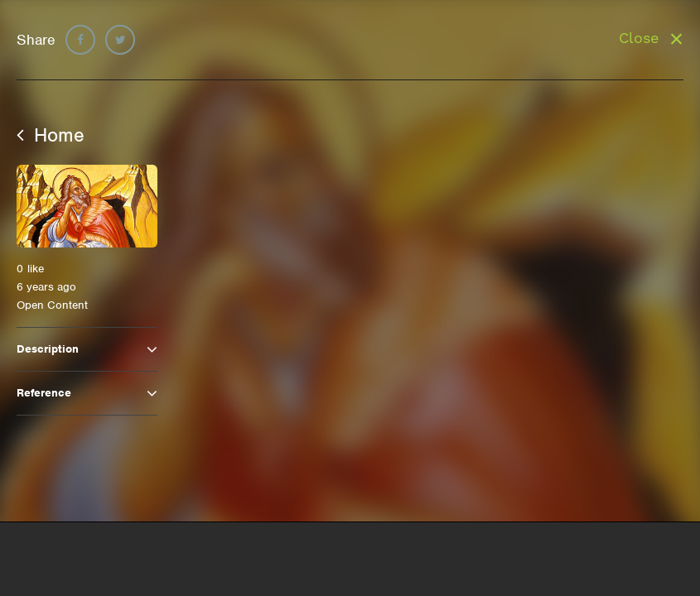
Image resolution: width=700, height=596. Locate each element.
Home (51, 135)
